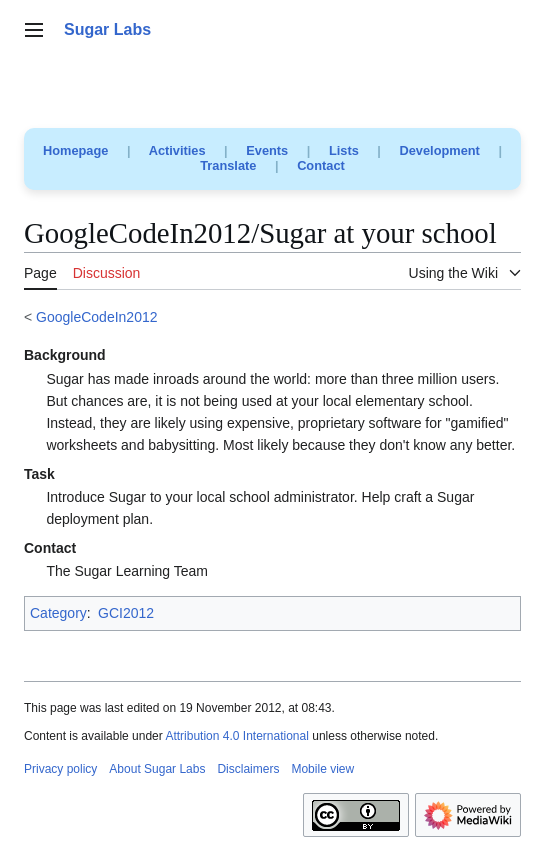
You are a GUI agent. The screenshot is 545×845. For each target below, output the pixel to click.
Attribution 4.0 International (236, 736)
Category (58, 613)
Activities (177, 150)
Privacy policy (60, 769)
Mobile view (322, 769)
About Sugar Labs (157, 769)
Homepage (75, 150)
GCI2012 (126, 613)
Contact (321, 165)
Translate (228, 165)
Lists (344, 150)
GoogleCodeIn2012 (96, 317)
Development (440, 150)
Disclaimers (248, 769)
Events (267, 150)
